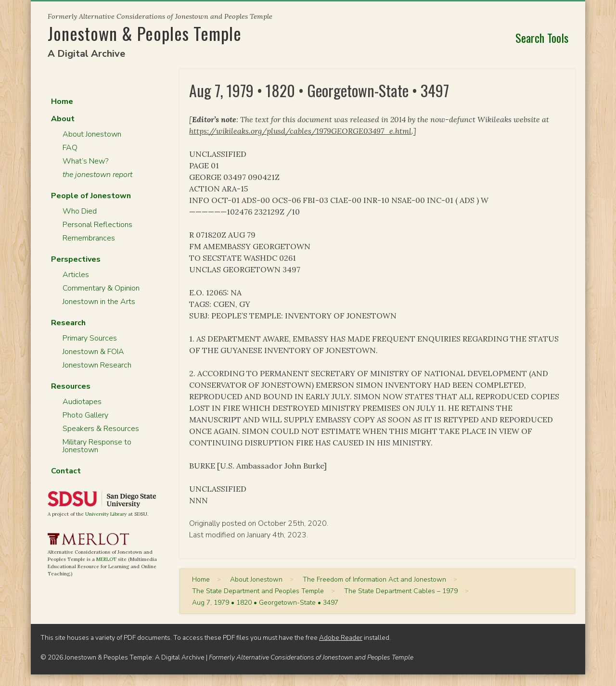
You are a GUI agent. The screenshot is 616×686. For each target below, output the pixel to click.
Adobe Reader (341, 638)
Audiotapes (82, 402)
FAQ (70, 148)
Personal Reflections (97, 225)
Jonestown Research (97, 365)
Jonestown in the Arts (99, 302)
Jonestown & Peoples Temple (145, 33)
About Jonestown (92, 134)
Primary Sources (90, 338)
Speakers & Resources (101, 429)
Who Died (80, 211)
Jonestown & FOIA (93, 352)
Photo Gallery (85, 415)
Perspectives (76, 259)
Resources (71, 386)
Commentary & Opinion (101, 288)
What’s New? (85, 161)
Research (68, 323)
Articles (76, 275)
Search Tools (542, 38)
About (63, 119)
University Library (106, 514)
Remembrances (89, 238)
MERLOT (106, 559)
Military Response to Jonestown (97, 446)
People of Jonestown (91, 196)
